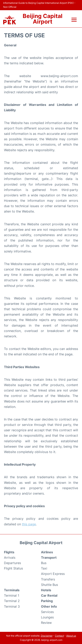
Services (47, 612)
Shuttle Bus (49, 585)
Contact (59, 636)
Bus (44, 563)
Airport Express (53, 574)
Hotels (46, 590)
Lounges (47, 617)
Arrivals (10, 558)
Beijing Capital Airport (43, 19)
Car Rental (49, 595)
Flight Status (13, 568)
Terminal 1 (12, 595)
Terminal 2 (12, 601)
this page (29, 524)
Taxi (44, 568)
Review (46, 623)
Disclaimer (47, 636)
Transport (49, 558)
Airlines (47, 552)
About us (71, 636)
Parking (47, 601)
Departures (12, 563)
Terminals (12, 590)
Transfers (48, 579)
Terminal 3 (12, 606)
